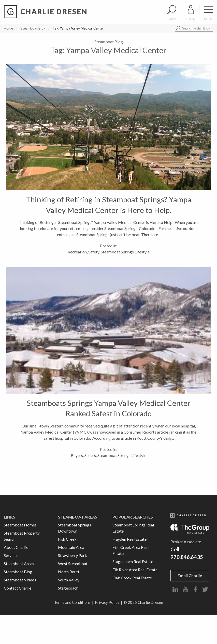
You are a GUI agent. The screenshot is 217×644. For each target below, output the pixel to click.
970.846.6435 (187, 557)
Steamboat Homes (20, 525)
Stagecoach (68, 588)
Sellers (90, 455)
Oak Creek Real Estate (132, 578)
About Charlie (16, 547)
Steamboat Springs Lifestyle (125, 252)
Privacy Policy (107, 602)
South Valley (69, 580)
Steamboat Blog (33, 28)
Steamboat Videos (20, 580)
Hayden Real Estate (129, 539)
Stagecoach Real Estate (133, 561)
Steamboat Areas (19, 563)
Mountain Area (71, 547)
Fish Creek (67, 539)
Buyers (77, 455)
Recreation (77, 252)
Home (8, 28)
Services (11, 555)
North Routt (69, 572)
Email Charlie (190, 575)
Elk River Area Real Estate (135, 570)
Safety (94, 252)
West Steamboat (73, 563)
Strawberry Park (73, 555)
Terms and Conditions (72, 602)
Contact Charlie (18, 588)
